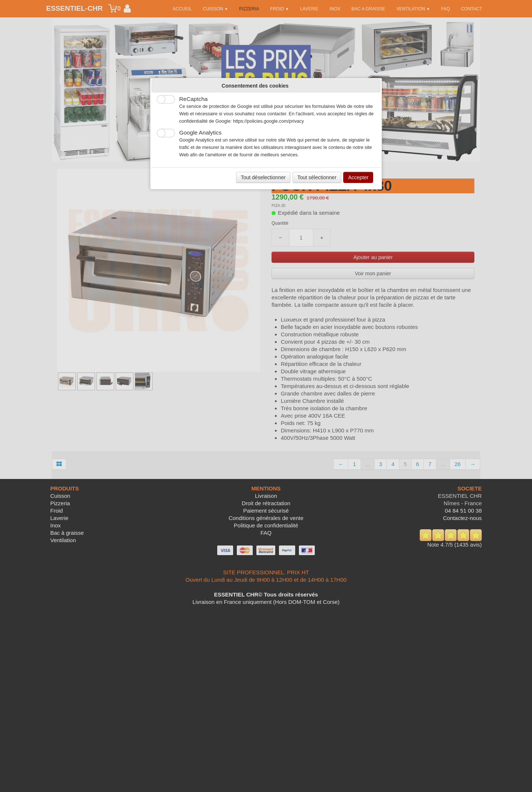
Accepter (358, 177)
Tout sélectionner (317, 177)
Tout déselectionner (263, 177)
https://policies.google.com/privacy (269, 121)
